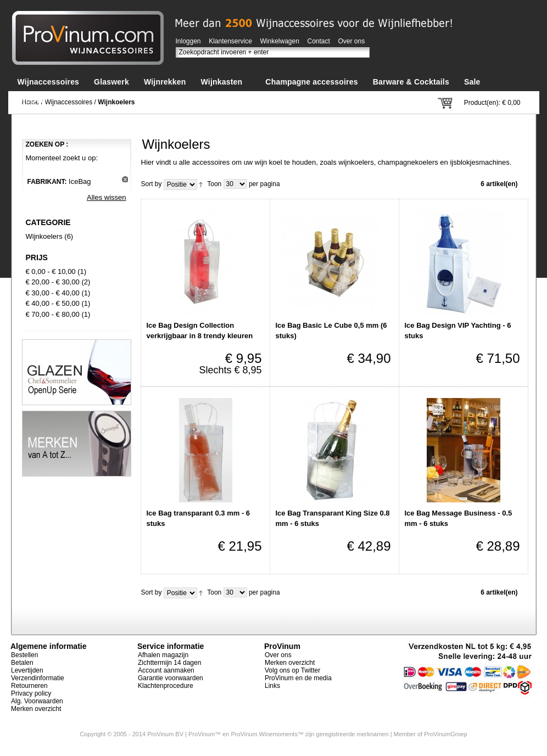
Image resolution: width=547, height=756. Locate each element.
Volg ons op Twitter (292, 670)
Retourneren (29, 686)
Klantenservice (230, 41)
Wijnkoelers (44, 236)
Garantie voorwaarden (171, 678)
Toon (214, 184)
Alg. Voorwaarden (37, 701)
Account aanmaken (166, 670)
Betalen (22, 663)
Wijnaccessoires (69, 102)
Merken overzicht (36, 709)
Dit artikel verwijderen (125, 179)
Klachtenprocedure (166, 686)
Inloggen (188, 41)
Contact (319, 41)
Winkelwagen (280, 41)
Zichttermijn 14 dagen (169, 663)
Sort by (152, 184)
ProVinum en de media (298, 678)
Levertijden (27, 670)
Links (272, 686)
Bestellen (24, 655)
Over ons (352, 41)
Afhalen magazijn (163, 655)
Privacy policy (31, 693)
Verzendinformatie (38, 678)
